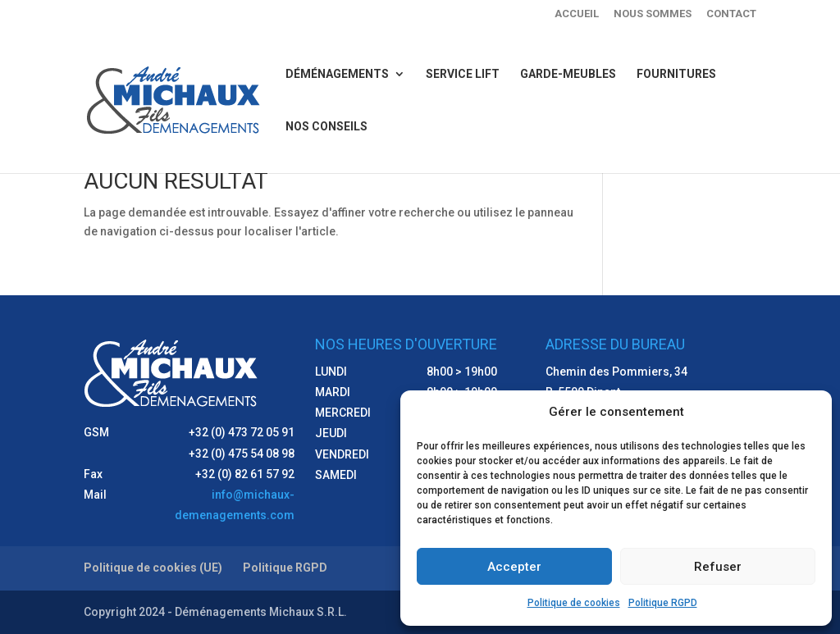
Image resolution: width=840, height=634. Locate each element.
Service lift (463, 74)
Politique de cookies (574, 603)
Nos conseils (326, 127)
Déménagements (337, 74)
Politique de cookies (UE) (153, 568)
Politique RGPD (663, 603)
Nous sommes (653, 14)
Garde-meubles (568, 74)
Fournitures (676, 74)
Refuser (718, 567)
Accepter (514, 567)
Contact (731, 14)
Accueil (577, 14)
